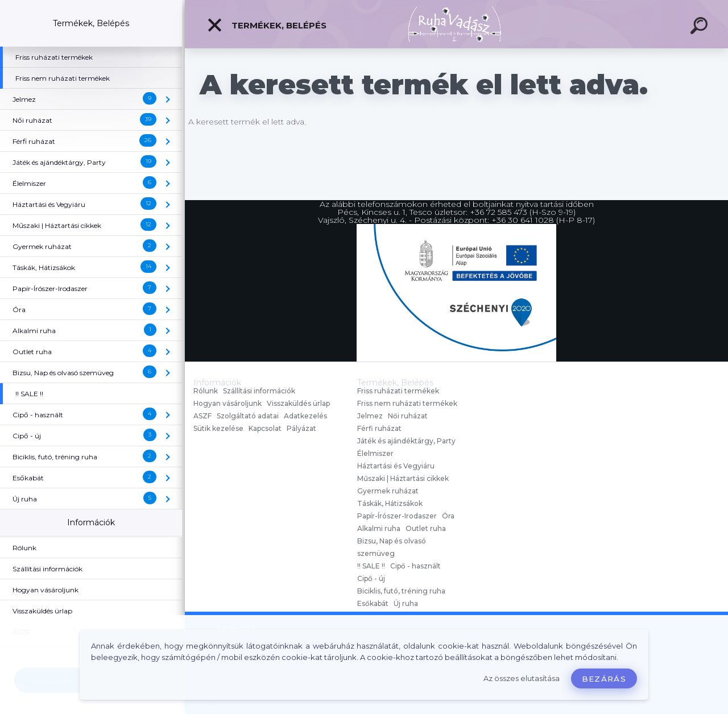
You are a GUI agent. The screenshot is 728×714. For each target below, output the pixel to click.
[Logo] (456, 24)
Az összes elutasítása (522, 678)
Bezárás (604, 679)
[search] (701, 27)
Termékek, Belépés (266, 25)
